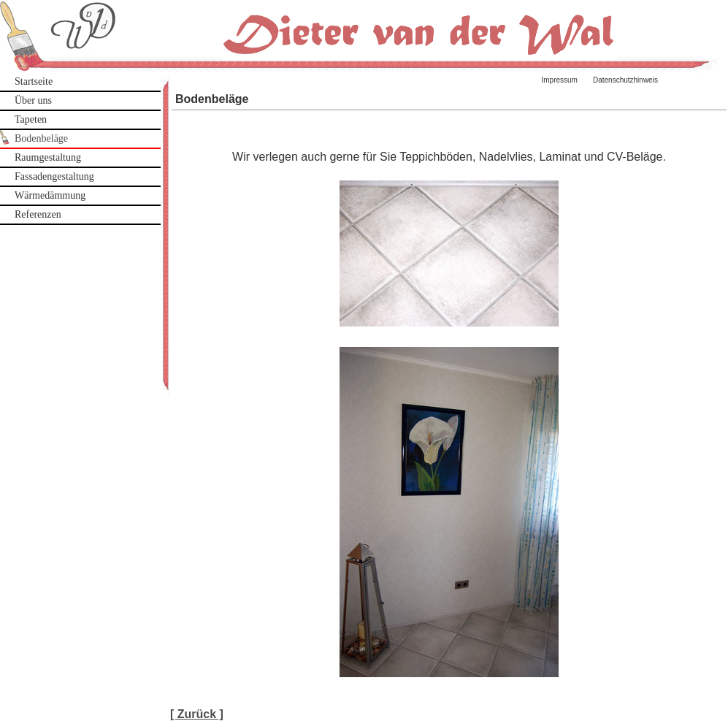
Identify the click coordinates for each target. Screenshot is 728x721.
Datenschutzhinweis (625, 80)
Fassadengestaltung (54, 176)
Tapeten (31, 119)
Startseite (34, 81)
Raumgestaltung (48, 157)
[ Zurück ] (197, 714)
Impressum (560, 80)
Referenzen (38, 214)
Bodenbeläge (41, 138)
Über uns (33, 100)
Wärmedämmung (50, 195)
